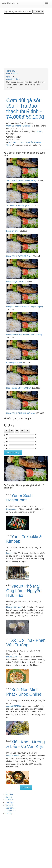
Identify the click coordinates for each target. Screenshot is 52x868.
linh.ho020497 (12, 657)
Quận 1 (39, 131)
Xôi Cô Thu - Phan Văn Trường (26, 642)
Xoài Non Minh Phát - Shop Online (24, 692)
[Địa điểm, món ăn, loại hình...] (18, 12)
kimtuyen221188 (13, 607)
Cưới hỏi (9, 800)
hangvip (10, 553)
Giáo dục (9, 811)
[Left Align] (7, 431)
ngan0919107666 (14, 706)
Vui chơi (9, 805)
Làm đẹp (9, 802)
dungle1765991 (13, 756)
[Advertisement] (26, 41)
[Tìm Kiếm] (38, 12)
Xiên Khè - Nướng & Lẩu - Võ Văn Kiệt (26, 744)
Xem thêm (26, 788)
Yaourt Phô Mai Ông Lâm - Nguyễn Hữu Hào (24, 591)
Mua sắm (10, 808)
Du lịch (9, 797)
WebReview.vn (10, 3)
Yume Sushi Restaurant (20, 498)
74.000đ (15, 117)
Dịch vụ (9, 813)
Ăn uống (9, 794)
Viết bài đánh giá (13, 453)
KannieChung (12, 509)
